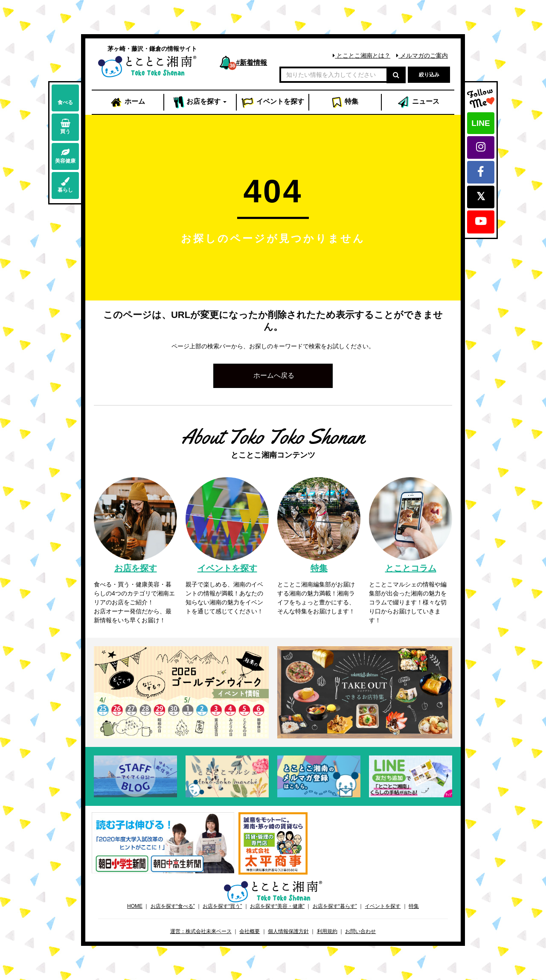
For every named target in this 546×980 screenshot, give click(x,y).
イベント (273, 102)
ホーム (128, 102)
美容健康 (65, 156)
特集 (345, 102)
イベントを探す (383, 906)
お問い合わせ (360, 931)
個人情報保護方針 (288, 931)
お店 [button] (200, 102)
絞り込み (429, 75)
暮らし (65, 185)
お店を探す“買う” (222, 906)
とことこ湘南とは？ (362, 55)
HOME (135, 906)
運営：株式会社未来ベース (201, 931)
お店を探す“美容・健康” (277, 906)
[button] (273, 376)
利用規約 (327, 931)
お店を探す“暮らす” (335, 906)
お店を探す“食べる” (173, 906)
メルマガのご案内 (422, 55)
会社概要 (250, 931)
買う (65, 127)
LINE (481, 123)
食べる (65, 98)
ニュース (418, 102)
